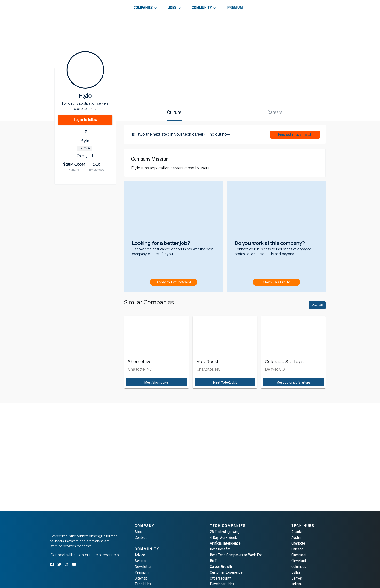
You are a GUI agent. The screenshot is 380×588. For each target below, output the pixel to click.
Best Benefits (220, 549)
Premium (142, 572)
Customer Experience (226, 572)
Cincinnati (298, 555)
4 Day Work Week (223, 537)
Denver (297, 578)
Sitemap (141, 578)
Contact (141, 537)
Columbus (299, 567)
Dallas (296, 572)
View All (317, 305)
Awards (140, 561)
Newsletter (143, 567)
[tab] (68, 6)
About (139, 532)
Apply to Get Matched (174, 282)
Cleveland (299, 561)
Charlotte (298, 543)
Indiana (297, 584)
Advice (140, 555)
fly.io (85, 141)
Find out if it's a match (295, 135)
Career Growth (221, 567)
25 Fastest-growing (225, 532)
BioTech (216, 561)
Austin (296, 537)
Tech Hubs (143, 584)
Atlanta (297, 532)
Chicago (297, 549)
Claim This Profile (276, 282)
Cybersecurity (220, 578)
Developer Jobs (222, 584)
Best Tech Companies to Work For (236, 555)
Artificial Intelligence (225, 543)
